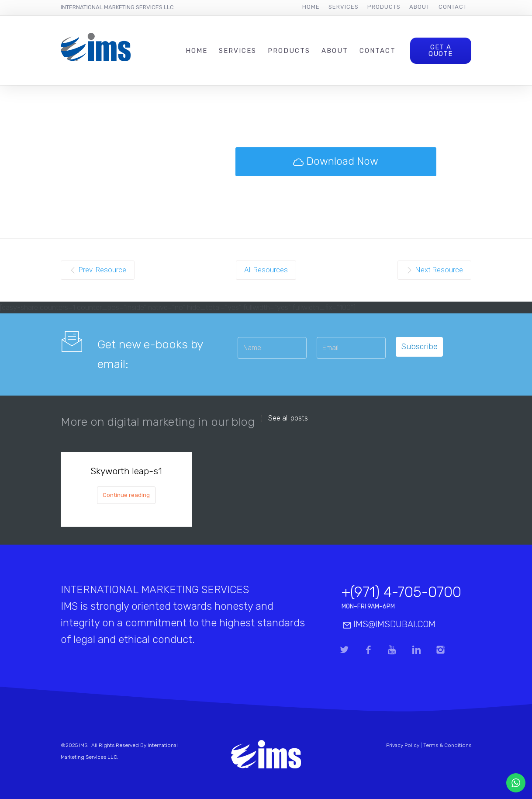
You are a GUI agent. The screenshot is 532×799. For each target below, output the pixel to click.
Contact (453, 7)
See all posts (288, 418)
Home (311, 7)
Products (384, 7)
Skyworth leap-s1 (126, 471)
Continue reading (126, 495)
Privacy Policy (403, 745)
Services (344, 7)
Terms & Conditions (447, 745)
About (420, 7)
